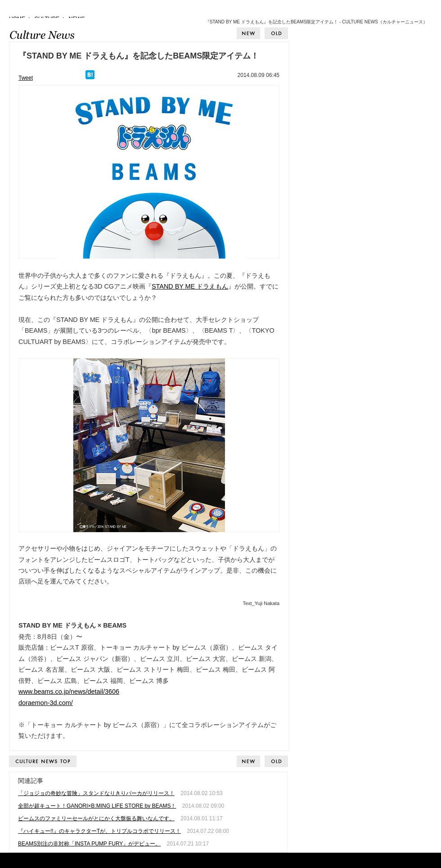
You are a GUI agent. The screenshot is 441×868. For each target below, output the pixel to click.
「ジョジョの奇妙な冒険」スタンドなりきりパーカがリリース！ (96, 793)
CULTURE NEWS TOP (43, 761)
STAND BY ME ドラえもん (190, 286)
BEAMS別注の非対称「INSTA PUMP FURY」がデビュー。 (89, 844)
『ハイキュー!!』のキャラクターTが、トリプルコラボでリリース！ (99, 831)
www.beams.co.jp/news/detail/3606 (69, 692)
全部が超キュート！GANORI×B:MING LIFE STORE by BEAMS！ (97, 806)
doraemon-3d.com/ (46, 703)
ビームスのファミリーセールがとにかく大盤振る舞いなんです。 (96, 818)
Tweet (26, 78)
